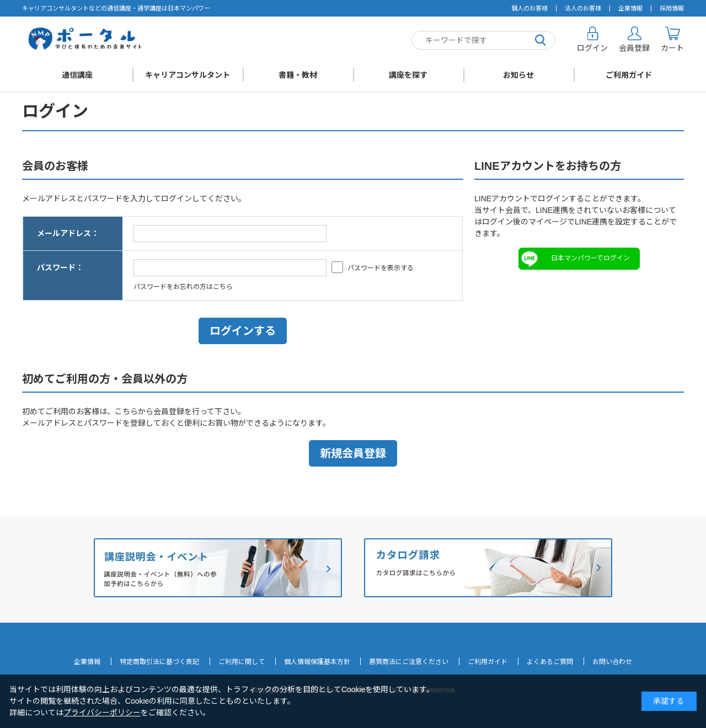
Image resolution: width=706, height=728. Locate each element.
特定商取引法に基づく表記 (159, 662)
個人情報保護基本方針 (317, 662)
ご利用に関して (242, 662)
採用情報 (672, 8)
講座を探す (408, 75)
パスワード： (60, 267)
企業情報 (630, 8)
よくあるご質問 (550, 662)
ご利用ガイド (629, 75)
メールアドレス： (68, 233)
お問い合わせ (612, 662)
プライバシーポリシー (102, 713)
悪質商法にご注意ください (409, 662)
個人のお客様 (529, 8)
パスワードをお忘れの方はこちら (183, 287)
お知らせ (518, 75)
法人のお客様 (583, 8)
